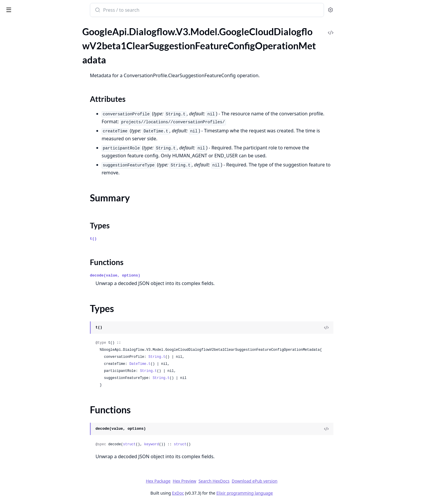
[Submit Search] (141, 11)
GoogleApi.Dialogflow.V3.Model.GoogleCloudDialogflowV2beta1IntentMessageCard (42, 318)
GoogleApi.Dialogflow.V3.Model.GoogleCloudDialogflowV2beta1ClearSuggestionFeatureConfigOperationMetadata (42, 46)
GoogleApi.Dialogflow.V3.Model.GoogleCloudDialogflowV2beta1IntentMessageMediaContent (42, 389)
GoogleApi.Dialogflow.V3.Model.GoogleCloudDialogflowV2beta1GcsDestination (42, 175)
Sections (19, 57)
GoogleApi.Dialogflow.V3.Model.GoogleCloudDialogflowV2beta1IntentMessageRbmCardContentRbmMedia (42, 421)
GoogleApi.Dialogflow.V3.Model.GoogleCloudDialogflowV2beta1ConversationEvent (42, 96)
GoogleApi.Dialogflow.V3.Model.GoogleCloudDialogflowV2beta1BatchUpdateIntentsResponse (42, 38)
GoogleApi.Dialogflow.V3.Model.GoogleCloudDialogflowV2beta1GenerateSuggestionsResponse (42, 183)
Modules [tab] (35, 25)
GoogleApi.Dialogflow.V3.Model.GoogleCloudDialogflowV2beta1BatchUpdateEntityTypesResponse (42, 30)
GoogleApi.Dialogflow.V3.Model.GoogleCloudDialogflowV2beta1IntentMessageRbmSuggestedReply (42, 477)
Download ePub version (298, 481)
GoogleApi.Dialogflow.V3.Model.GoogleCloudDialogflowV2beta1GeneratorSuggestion (42, 199)
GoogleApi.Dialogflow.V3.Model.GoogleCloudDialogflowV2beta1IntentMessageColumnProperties (42, 350)
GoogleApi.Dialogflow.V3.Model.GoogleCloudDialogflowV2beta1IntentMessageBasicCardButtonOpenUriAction (42, 286)
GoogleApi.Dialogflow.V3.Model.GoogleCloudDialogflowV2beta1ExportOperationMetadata (42, 152)
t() (137, 239)
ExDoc (222, 493)
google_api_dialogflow (32, 7)
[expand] (82, 31)
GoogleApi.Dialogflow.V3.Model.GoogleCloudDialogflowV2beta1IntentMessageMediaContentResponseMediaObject (42, 397)
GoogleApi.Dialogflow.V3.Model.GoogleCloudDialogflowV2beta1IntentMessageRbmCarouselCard (42, 429)
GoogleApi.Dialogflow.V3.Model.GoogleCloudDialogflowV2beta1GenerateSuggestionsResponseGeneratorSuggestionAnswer (42, 191)
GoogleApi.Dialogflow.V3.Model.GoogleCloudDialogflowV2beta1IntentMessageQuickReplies (42, 405)
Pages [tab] (11, 25)
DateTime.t (184, 364)
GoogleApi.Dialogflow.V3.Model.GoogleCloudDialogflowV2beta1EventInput (42, 136)
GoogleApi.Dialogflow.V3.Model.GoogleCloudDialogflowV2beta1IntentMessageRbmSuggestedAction (42, 445)
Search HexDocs (258, 481)
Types (16, 71)
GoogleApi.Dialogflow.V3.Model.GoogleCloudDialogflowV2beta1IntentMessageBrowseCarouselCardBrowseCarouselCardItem (42, 302)
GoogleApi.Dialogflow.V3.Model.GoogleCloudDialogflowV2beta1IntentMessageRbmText (42, 492)
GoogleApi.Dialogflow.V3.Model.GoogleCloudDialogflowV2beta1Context (42, 88)
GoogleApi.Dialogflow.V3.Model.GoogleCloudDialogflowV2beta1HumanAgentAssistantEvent (42, 215)
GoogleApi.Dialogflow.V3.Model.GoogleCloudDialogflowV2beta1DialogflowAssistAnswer (42, 104)
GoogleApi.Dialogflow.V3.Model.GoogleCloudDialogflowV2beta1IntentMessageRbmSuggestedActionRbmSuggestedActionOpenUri (42, 461)
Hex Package (202, 481)
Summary (20, 64)
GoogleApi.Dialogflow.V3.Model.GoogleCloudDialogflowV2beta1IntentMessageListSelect (42, 374)
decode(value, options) (159, 275)
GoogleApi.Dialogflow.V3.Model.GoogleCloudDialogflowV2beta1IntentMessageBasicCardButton (42, 278)
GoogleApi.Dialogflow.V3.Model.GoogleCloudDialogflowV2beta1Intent (42, 247)
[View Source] (370, 328)
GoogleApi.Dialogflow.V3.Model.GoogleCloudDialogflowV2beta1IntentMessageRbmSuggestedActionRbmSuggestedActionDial (42, 453)
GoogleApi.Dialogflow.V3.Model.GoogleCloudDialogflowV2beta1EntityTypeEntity (42, 128)
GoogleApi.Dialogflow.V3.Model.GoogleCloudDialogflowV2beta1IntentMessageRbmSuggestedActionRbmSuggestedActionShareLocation (42, 469)
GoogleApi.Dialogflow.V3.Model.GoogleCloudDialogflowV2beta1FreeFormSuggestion (42, 167)
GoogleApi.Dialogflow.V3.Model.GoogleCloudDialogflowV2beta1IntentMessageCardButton (42, 326)
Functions (20, 78)
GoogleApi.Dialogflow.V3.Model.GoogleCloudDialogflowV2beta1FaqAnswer (42, 160)
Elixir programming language (288, 493)
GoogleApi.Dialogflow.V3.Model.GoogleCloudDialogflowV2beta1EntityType (42, 120)
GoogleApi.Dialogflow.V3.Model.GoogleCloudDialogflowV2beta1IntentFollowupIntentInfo (42, 255)
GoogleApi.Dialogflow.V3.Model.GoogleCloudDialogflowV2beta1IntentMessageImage (42, 358)
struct (173, 444)
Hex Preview (229, 481)
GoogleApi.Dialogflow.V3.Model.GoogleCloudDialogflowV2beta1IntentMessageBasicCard (42, 270)
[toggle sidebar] (80, 9)
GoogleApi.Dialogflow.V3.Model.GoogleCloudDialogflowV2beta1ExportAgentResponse (42, 144)
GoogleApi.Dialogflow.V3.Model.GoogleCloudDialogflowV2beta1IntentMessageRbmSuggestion (42, 484)
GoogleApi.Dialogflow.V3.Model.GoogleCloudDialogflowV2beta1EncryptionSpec (42, 112)
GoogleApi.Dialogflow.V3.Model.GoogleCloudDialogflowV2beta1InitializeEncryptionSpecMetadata (42, 231)
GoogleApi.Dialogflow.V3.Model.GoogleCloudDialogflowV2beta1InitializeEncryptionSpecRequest (42, 239)
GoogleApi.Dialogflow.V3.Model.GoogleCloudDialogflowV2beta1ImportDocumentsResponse (42, 223)
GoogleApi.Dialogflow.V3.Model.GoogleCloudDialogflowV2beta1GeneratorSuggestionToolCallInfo (42, 207)
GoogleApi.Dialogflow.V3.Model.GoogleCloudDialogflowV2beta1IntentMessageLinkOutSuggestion (42, 366)
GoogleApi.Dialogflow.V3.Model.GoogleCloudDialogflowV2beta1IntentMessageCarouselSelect (42, 334)
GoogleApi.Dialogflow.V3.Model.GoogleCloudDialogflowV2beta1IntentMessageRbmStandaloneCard (42, 437)
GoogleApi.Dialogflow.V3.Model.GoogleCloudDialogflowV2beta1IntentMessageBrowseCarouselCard (42, 294)
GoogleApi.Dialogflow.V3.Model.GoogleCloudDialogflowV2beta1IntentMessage (42, 263)
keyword (195, 444)
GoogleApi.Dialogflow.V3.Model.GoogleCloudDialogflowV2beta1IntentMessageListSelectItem (42, 381)
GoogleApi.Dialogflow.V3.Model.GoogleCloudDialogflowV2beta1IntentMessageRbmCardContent (42, 413)
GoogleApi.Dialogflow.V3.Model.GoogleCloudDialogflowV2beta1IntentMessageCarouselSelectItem (42, 342)
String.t (201, 357)
